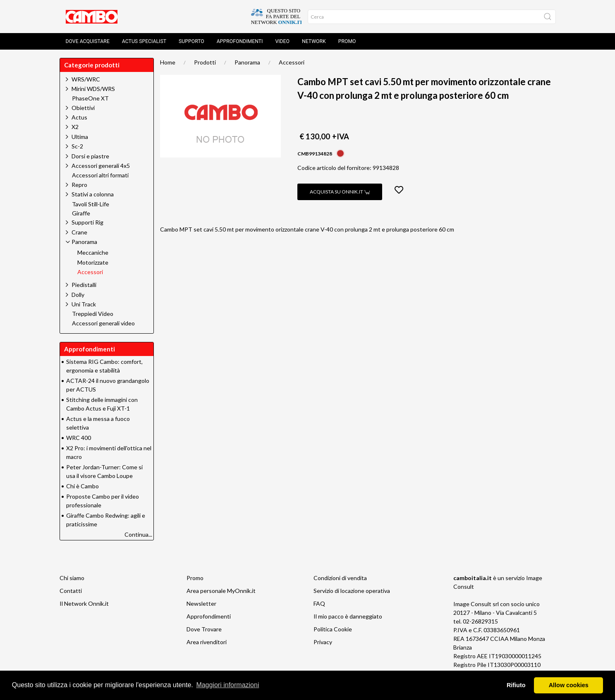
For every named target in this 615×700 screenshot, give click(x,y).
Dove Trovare (204, 629)
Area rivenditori (207, 642)
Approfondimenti (240, 41)
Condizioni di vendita (340, 578)
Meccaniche (93, 253)
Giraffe (81, 213)
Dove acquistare (88, 41)
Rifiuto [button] (516, 685)
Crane (79, 232)
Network (314, 41)
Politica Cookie (333, 629)
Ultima (80, 137)
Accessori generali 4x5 (101, 166)
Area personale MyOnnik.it (221, 591)
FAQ (319, 603)
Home (168, 62)
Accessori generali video (103, 323)
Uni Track (84, 304)
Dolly (78, 295)
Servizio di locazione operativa (352, 591)
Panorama (247, 62)
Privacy (323, 642)
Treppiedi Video (93, 314)
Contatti (71, 591)
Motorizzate (93, 263)
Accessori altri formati (100, 175)
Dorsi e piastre (90, 156)
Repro (79, 185)
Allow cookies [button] (569, 685)
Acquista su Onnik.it (340, 192)
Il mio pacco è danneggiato (348, 616)
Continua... (138, 534)
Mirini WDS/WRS (93, 89)
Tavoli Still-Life (91, 204)
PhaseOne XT (90, 98)
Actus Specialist (144, 41)
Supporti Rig (87, 222)
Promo (347, 41)
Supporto (191, 41)
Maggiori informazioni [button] (227, 685)
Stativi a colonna (93, 194)
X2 (75, 127)
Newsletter (201, 603)
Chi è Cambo (83, 486)
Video (282, 41)
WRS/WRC (86, 79)
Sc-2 (77, 146)
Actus (79, 117)
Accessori (292, 62)
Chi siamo (72, 578)
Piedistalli (84, 285)
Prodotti (205, 62)
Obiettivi (83, 108)
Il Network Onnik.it (84, 603)
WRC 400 (79, 438)
